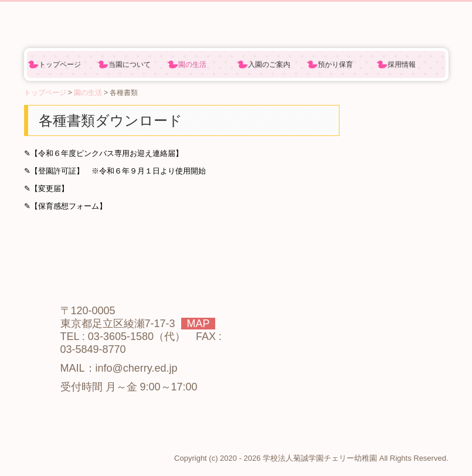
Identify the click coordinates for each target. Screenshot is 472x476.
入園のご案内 (269, 64)
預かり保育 (335, 64)
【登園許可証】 (57, 171)
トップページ (60, 64)
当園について (130, 64)
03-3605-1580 (121, 336)
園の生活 (192, 64)
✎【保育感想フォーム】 (65, 206)
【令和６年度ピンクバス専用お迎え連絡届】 (107, 153)
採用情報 (402, 64)
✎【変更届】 (46, 188)
